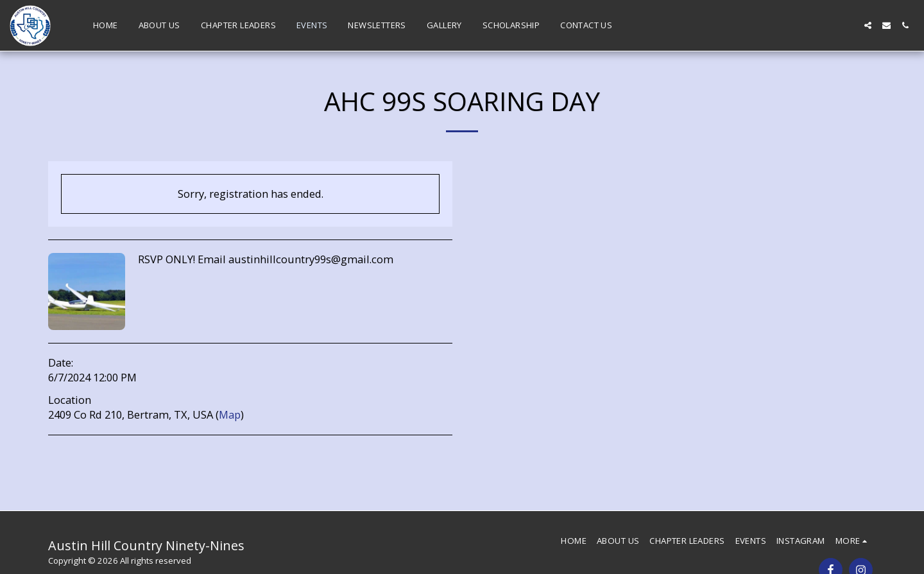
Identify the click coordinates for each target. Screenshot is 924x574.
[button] (868, 25)
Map (230, 414)
